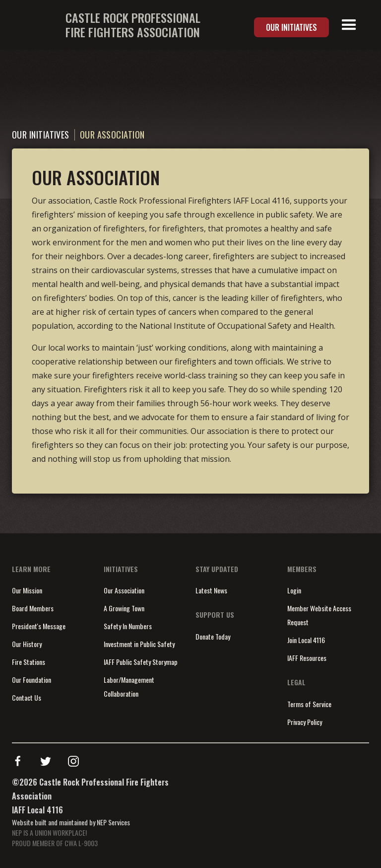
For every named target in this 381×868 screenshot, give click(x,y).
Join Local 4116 (306, 640)
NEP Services (113, 822)
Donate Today (213, 636)
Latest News (211, 590)
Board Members (33, 608)
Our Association (124, 590)
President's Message (39, 626)
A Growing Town (124, 608)
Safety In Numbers (128, 626)
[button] (349, 25)
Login (294, 590)
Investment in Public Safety (139, 644)
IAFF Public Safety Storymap (141, 662)
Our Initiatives (291, 27)
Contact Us (27, 697)
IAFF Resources (307, 658)
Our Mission (27, 590)
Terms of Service (309, 704)
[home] (106, 25)
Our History (27, 644)
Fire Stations (29, 662)
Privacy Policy (305, 722)
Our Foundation (32, 680)
